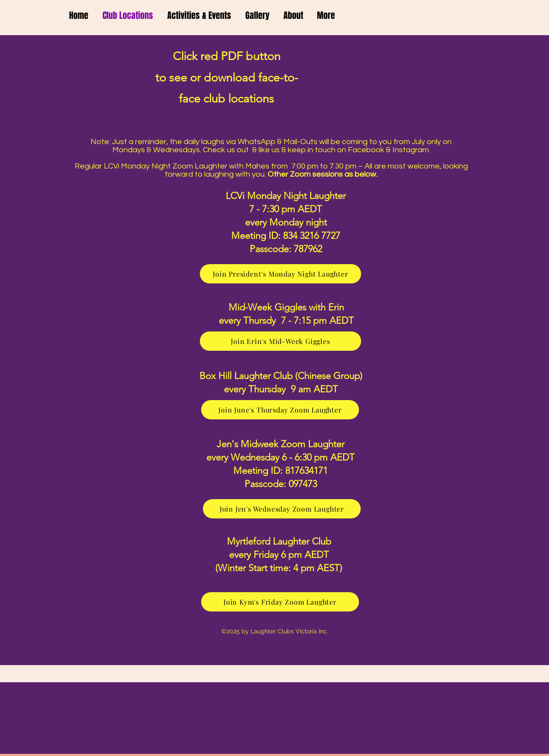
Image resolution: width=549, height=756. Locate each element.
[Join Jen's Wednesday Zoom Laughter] (282, 509)
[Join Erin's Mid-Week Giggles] (281, 341)
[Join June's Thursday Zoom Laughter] (280, 410)
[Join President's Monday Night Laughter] (281, 274)
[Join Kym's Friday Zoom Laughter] (280, 602)
